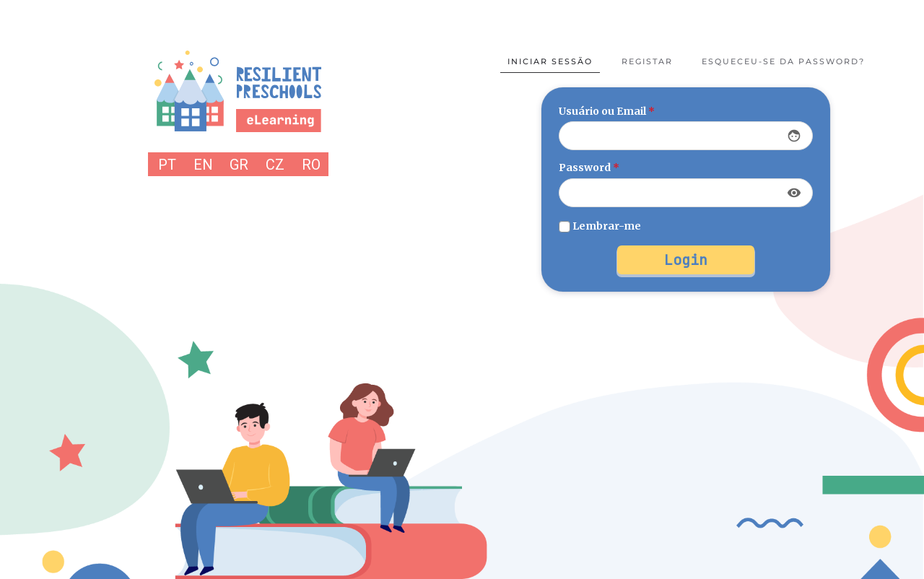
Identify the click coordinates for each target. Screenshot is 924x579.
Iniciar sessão (550, 61)
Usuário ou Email (607, 111)
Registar (647, 61)
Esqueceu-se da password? (783, 61)
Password (589, 167)
